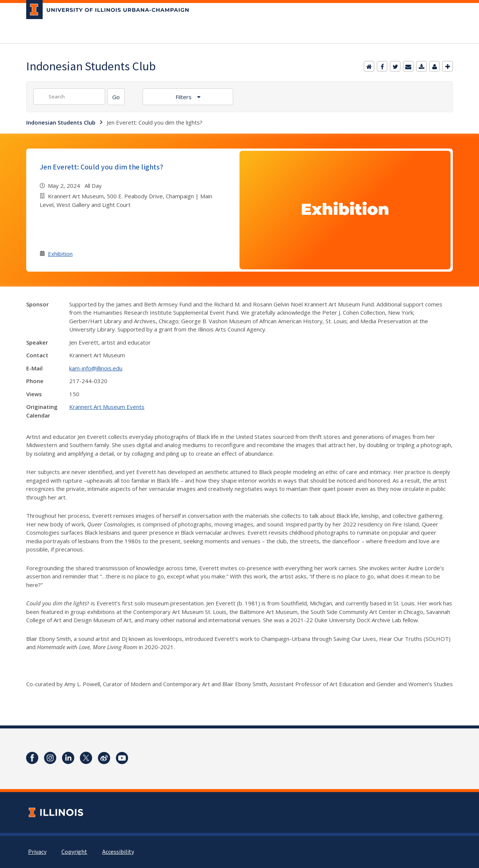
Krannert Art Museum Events (107, 407)
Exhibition (60, 254)
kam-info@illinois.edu (96, 368)
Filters (184, 97)
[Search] (116, 97)
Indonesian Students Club (61, 122)
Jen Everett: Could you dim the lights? (101, 167)
